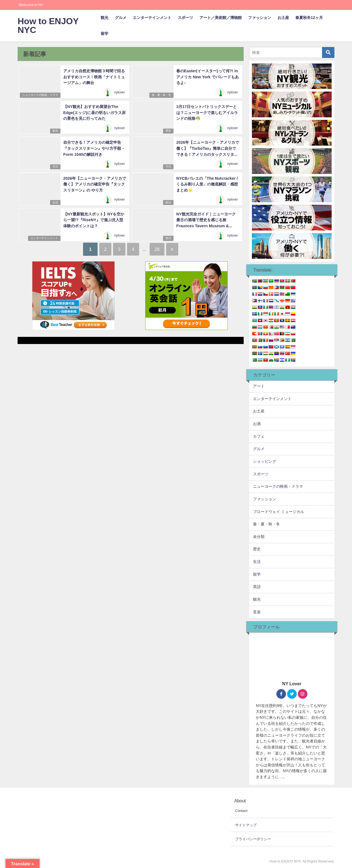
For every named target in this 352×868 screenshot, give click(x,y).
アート (259, 386)
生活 (55, 167)
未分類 (259, 537)
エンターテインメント (152, 18)
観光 (105, 18)
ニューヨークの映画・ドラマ (40, 95)
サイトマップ (246, 825)
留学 (105, 34)
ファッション (260, 18)
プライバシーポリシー (253, 839)
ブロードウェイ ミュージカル (279, 512)
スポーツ (185, 18)
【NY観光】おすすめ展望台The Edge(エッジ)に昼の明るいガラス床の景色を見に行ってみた (94, 112)
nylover (120, 93)
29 (159, 249)
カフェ (259, 436)
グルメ (121, 18)
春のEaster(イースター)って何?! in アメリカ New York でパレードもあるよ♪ (207, 77)
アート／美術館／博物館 (221, 18)
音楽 (257, 612)
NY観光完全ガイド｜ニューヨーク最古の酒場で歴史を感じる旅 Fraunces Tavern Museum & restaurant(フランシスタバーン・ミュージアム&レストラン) (208, 225)
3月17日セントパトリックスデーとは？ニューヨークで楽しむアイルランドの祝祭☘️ (207, 112)
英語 (257, 587)
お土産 (283, 18)
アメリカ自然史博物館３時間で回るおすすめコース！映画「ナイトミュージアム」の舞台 (94, 77)
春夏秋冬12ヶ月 (309, 18)
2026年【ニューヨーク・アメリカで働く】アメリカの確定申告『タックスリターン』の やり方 (94, 184)
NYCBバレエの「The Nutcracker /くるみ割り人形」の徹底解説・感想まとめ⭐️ (207, 184)
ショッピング (265, 461)
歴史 (168, 131)
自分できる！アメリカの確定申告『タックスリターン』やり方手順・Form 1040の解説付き (94, 148)
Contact (241, 811)
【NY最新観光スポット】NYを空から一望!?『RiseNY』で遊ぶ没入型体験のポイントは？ (94, 219)
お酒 (257, 424)
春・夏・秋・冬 (161, 95)
